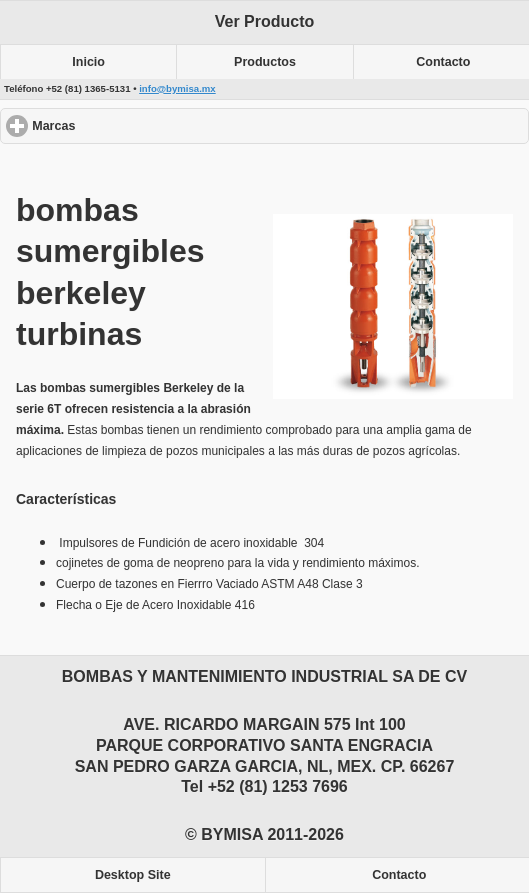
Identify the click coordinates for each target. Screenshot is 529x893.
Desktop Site (133, 875)
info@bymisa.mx (177, 88)
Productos (265, 62)
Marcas (126, 125)
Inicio (88, 62)
